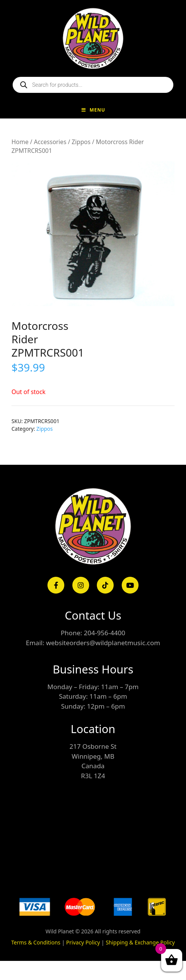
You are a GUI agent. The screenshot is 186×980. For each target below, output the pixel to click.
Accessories (50, 142)
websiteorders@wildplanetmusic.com (103, 643)
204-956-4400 (104, 633)
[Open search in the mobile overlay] (93, 85)
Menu (93, 110)
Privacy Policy (83, 942)
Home (20, 142)
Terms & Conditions (36, 942)
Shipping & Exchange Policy (140, 942)
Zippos (81, 142)
